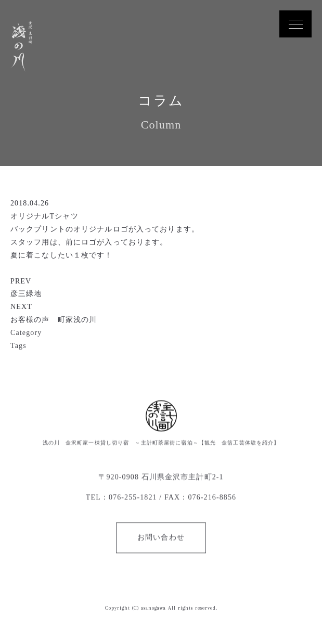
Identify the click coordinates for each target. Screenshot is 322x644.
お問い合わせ (161, 538)
